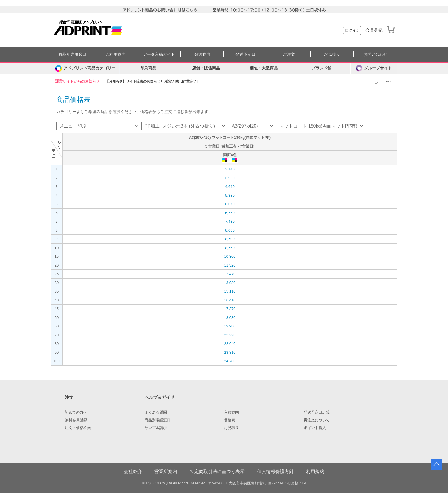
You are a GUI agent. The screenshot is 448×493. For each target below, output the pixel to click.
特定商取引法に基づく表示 (217, 471)
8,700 (230, 239)
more (390, 81)
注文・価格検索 (78, 428)
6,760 (230, 213)
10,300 (230, 256)
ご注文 (289, 54)
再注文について (317, 420)
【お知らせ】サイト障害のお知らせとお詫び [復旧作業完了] (152, 81)
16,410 (230, 300)
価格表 (230, 420)
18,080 (230, 318)
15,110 (230, 291)
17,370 (230, 309)
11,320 (230, 265)
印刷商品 (148, 68)
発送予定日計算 (317, 412)
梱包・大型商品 (264, 68)
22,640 (230, 344)
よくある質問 (156, 412)
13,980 (230, 283)
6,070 (230, 204)
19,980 (230, 326)
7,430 (230, 221)
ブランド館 (321, 68)
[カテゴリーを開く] (85, 68)
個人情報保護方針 (275, 471)
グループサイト (374, 68)
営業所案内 (166, 471)
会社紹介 (133, 471)
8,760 (230, 248)
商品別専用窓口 (72, 54)
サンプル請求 (156, 428)
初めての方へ (76, 412)
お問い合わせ (375, 54)
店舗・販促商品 (206, 68)
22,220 (230, 335)
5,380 (230, 195)
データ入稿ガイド (159, 54)
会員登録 (374, 30)
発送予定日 (245, 54)
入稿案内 (231, 412)
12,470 (230, 274)
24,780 (230, 361)
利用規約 (315, 471)
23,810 (230, 352)
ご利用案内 (115, 54)
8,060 (230, 230)
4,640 (230, 187)
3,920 (230, 178)
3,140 (230, 169)
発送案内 (202, 54)
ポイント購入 (315, 428)
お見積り (332, 54)
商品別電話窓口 (158, 420)
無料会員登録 (76, 420)
